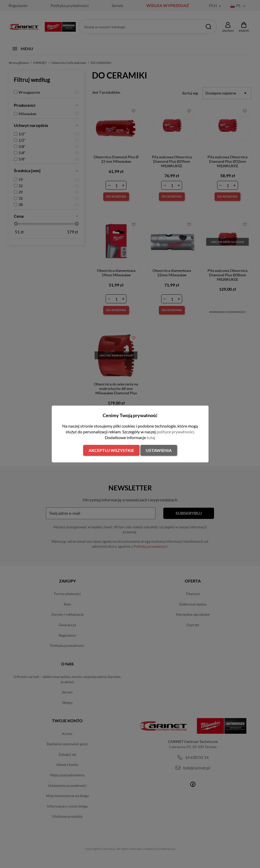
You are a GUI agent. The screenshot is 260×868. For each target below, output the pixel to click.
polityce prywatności (175, 432)
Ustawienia (159, 450)
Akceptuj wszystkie (111, 450)
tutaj (151, 437)
